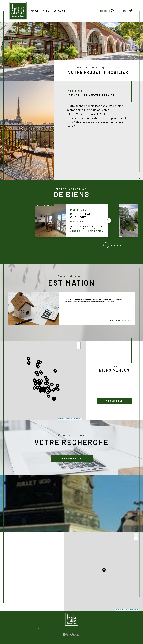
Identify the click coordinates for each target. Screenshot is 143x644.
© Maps (67, 419)
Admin (93, 629)
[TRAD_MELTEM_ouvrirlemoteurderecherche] (107, 11)
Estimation (59, 11)
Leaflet (60, 419)
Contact (140, 183)
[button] (108, 221)
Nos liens (99, 629)
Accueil (35, 11)
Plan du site (76, 629)
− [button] (79, 348)
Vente (46, 11)
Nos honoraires (67, 629)
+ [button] (79, 344)
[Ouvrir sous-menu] (51, 11)
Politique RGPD (107, 629)
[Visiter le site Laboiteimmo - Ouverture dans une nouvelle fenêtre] (71, 637)
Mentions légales (85, 629)
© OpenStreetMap (76, 419)
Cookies (114, 629)
